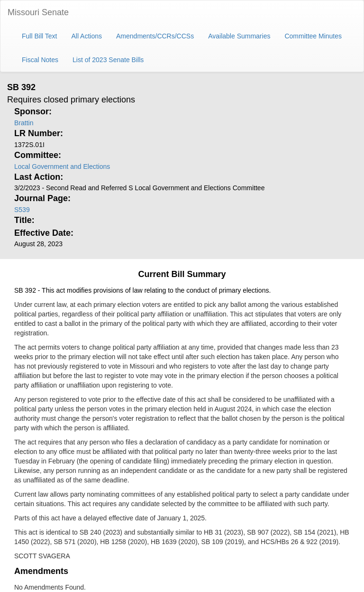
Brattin (24, 123)
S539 (22, 210)
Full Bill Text (39, 36)
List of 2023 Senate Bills (108, 60)
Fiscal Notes (40, 60)
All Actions (86, 36)
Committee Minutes (313, 36)
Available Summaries (239, 36)
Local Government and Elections (62, 166)
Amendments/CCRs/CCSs (155, 36)
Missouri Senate (38, 12)
